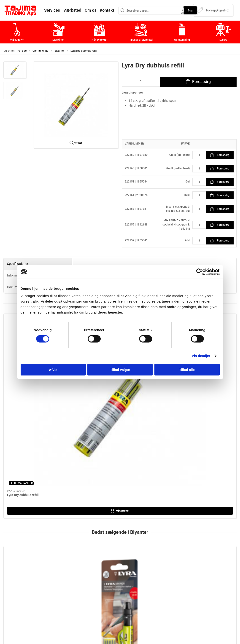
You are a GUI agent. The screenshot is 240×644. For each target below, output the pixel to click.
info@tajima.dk (57, 591)
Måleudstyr (99, 559)
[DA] (21, 10)
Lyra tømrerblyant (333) (202, 477)
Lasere (96, 595)
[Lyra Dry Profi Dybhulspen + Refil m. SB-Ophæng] (31, 451)
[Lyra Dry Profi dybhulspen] (150, 451)
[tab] (112, 510)
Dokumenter (178, 588)
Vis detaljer (201, 356)
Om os (173, 559)
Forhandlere (178, 595)
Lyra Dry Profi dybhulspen (144, 477)
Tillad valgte (120, 369)
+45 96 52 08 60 (57, 587)
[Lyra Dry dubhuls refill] (90, 451)
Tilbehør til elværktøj (107, 581)
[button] (15, 70)
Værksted (176, 574)
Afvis (53, 369)
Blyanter (59, 51)
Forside (22, 51)
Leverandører (179, 581)
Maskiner (98, 567)
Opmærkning (40, 51)
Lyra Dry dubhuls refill (82, 477)
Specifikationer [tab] (18, 264)
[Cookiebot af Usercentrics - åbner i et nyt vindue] (200, 272)
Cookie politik (179, 602)
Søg (190, 10)
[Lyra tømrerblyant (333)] (209, 451)
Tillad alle (187, 369)
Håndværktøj (100, 574)
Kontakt (174, 567)
